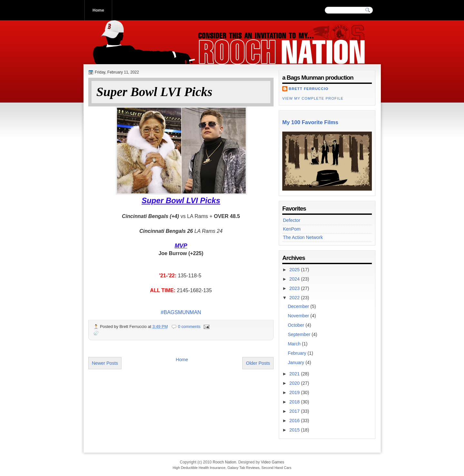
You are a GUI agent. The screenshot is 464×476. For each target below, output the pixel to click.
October (297, 325)
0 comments (189, 327)
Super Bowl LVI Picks (154, 92)
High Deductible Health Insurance (199, 468)
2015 (295, 430)
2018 (295, 402)
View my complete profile (313, 98)
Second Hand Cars (276, 468)
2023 (295, 288)
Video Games (272, 462)
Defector (292, 220)
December (299, 306)
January (297, 362)
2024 (295, 279)
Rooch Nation (132, 58)
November (299, 316)
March (295, 344)
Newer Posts (105, 363)
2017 (295, 411)
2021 (295, 374)
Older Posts (258, 363)
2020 (295, 383)
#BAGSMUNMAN (181, 312)
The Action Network (303, 237)
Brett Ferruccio (309, 89)
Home (98, 10)
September (300, 334)
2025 (295, 270)
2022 (295, 298)
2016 (295, 421)
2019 (295, 392)
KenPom (292, 229)
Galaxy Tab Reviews (243, 468)
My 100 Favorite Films (310, 122)
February (298, 353)
